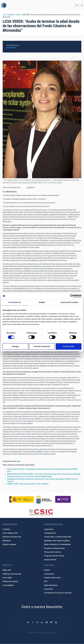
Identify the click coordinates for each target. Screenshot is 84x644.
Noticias (18, 15)
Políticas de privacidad (12, 574)
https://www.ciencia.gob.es (22, 499)
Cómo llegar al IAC (10, 533)
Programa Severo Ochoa (54, 556)
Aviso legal (7, 578)
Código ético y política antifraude (58, 537)
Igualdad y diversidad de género (57, 541)
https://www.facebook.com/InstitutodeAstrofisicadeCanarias (33, 622)
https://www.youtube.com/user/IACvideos (47, 622)
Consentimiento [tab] (15, 302)
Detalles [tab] (42, 302)
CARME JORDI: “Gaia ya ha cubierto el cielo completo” (28, 484)
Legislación (49, 529)
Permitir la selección (42, 346)
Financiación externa (52, 552)
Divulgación (11, 15)
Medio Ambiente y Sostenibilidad (57, 544)
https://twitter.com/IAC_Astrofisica (28, 622)
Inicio (4, 15)
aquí (19, 461)
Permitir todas (69, 346)
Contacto (6, 529)
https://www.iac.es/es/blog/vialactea (56, 622)
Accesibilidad (8, 585)
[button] (42, 119)
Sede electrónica (51, 585)
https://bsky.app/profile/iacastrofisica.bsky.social (51, 622)
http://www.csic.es (41, 512)
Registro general (9, 544)
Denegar (15, 346)
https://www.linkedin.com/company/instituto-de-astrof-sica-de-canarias (42, 622)
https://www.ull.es (63, 499)
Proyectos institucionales (54, 548)
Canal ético (49, 589)
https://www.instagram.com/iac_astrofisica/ (37, 622)
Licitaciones (49, 574)
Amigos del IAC (50, 560)
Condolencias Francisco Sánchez (58, 593)
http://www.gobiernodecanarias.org (44, 499)
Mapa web (7, 570)
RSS (46, 581)
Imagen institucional (52, 578)
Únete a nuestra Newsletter (42, 607)
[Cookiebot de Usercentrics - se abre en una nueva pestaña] (72, 296)
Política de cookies (10, 581)
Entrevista (11, 48)
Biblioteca (7, 541)
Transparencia (50, 533)
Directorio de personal (12, 537)
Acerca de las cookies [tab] (69, 302)
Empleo (47, 570)
